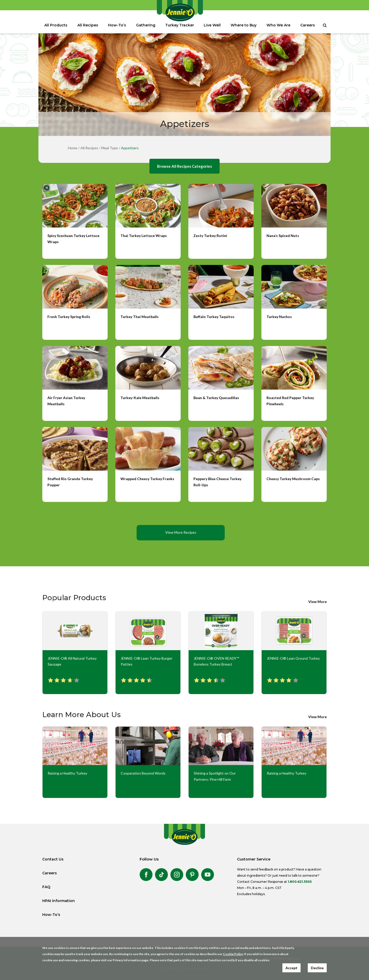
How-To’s (117, 25)
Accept (291, 968)
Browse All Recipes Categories (184, 166)
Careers (308, 25)
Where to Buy (244, 25)
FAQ (46, 887)
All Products (56, 25)
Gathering (146, 25)
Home (73, 148)
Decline (317, 968)
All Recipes (88, 25)
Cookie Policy (233, 954)
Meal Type (110, 148)
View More (317, 602)
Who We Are (278, 25)
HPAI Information (59, 901)
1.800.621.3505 (300, 882)
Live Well (212, 25)
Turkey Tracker (180, 25)
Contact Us (53, 859)
